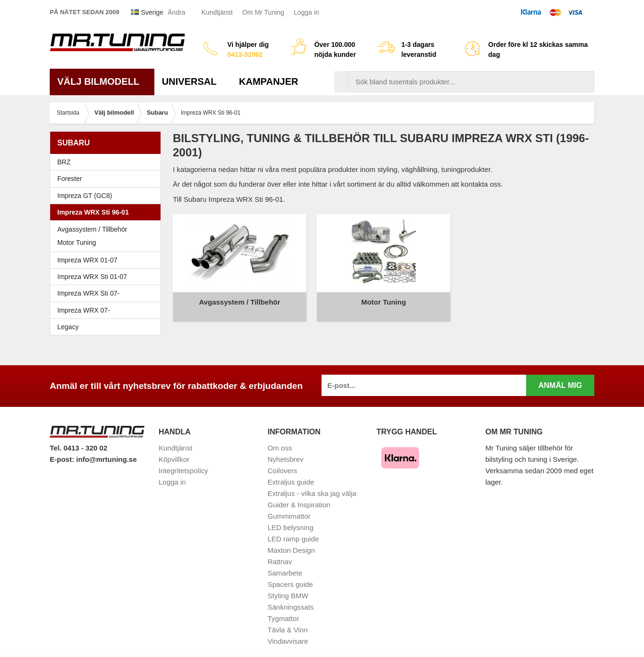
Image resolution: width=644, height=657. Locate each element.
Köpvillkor (174, 449)
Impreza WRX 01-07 (108, 260)
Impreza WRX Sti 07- (108, 293)
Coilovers (282, 461)
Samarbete (285, 563)
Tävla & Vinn (288, 620)
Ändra (176, 12)
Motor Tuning (77, 243)
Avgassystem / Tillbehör (92, 229)
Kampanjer (269, 81)
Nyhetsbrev (286, 449)
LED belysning (291, 517)
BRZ (64, 162)
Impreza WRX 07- (108, 310)
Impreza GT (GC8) (108, 196)
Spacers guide (290, 574)
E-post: (63, 449)
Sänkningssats (291, 597)
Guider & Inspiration (299, 495)
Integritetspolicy (183, 461)
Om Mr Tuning (263, 12)
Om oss (280, 438)
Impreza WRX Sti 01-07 (108, 277)
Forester (108, 179)
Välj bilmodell (102, 81)
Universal (193, 81)
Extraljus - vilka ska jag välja (312, 483)
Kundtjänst (217, 12)
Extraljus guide (291, 472)
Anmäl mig (560, 375)
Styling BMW (288, 586)
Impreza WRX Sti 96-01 (108, 212)
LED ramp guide (293, 529)
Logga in (306, 12)
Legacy (108, 327)
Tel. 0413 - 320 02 (78, 438)
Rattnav (280, 552)
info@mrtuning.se (107, 449)
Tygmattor (283, 608)
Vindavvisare (288, 631)
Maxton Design (291, 540)
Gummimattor (289, 506)
